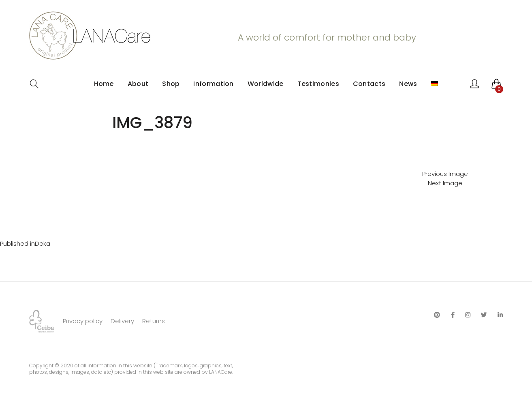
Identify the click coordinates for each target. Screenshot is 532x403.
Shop (171, 84)
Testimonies (318, 84)
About (138, 84)
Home (104, 84)
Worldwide (266, 84)
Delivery (122, 321)
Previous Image (445, 174)
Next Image (445, 183)
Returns (154, 321)
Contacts (369, 84)
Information (213, 84)
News (408, 84)
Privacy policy (83, 321)
